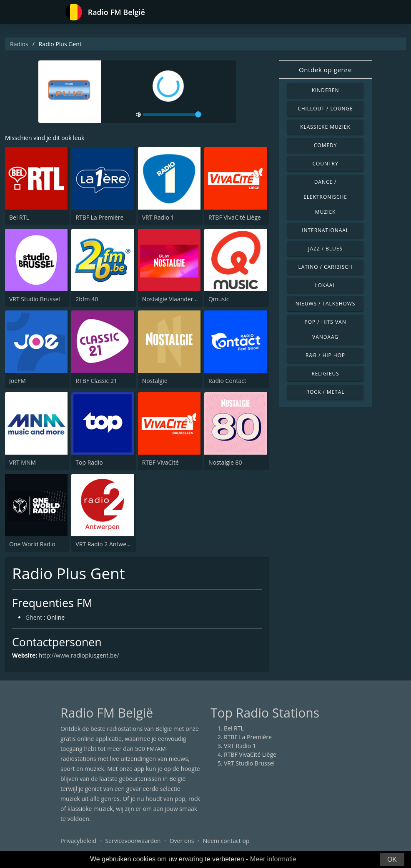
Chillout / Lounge (325, 109)
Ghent (34, 617)
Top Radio (89, 462)
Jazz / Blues (325, 249)
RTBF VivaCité (160, 462)
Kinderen (326, 90)
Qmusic (219, 299)
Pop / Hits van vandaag (326, 329)
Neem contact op (226, 841)
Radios (19, 44)
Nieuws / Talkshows (326, 304)
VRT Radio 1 (158, 217)
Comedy (326, 145)
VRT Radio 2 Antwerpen (107, 544)
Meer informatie (273, 859)
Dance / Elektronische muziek (325, 197)
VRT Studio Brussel (35, 299)
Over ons (182, 841)
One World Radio (32, 544)
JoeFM (18, 381)
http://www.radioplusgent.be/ (79, 655)
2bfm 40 (87, 299)
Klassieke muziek (325, 127)
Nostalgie (155, 381)
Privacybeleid (78, 841)
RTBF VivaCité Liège (235, 217)
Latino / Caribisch (326, 267)
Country (326, 164)
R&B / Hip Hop (325, 355)
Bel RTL (19, 217)
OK (392, 859)
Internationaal (325, 230)
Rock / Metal (326, 392)
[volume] (172, 115)
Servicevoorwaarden (133, 841)
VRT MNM (23, 462)
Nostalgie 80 (225, 462)
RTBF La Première (99, 217)
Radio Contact (227, 381)
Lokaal (326, 285)
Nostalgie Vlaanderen (171, 299)
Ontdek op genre (325, 70)
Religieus (325, 374)
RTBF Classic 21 (96, 381)
